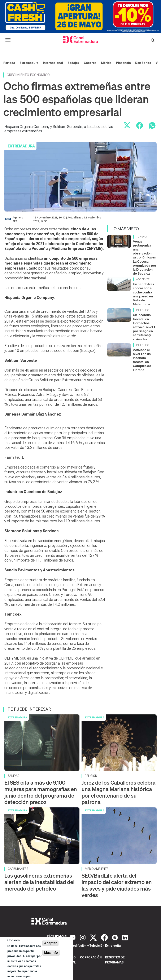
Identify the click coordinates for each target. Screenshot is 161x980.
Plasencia (123, 63)
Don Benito (143, 63)
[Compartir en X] (127, 125)
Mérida (106, 63)
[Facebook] (105, 937)
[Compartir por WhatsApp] (152, 125)
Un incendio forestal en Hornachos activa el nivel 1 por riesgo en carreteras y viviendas (144, 327)
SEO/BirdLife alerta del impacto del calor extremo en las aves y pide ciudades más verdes (117, 885)
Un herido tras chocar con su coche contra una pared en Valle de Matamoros (143, 294)
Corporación (91, 957)
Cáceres (90, 63)
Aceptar (51, 943)
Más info (51, 953)
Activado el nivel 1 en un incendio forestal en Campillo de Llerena (142, 360)
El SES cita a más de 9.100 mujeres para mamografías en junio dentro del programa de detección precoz (41, 792)
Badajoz (73, 63)
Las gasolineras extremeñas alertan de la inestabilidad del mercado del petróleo (39, 882)
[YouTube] (73, 937)
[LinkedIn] (125, 937)
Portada (9, 63)
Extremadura (29, 63)
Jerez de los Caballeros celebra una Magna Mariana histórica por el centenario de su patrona (119, 792)
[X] (94, 937)
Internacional (53, 63)
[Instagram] (83, 937)
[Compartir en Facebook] (140, 125)
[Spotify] (116, 937)
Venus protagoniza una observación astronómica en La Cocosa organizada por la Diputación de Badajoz (145, 257)
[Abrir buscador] (153, 40)
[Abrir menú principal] (8, 40)
